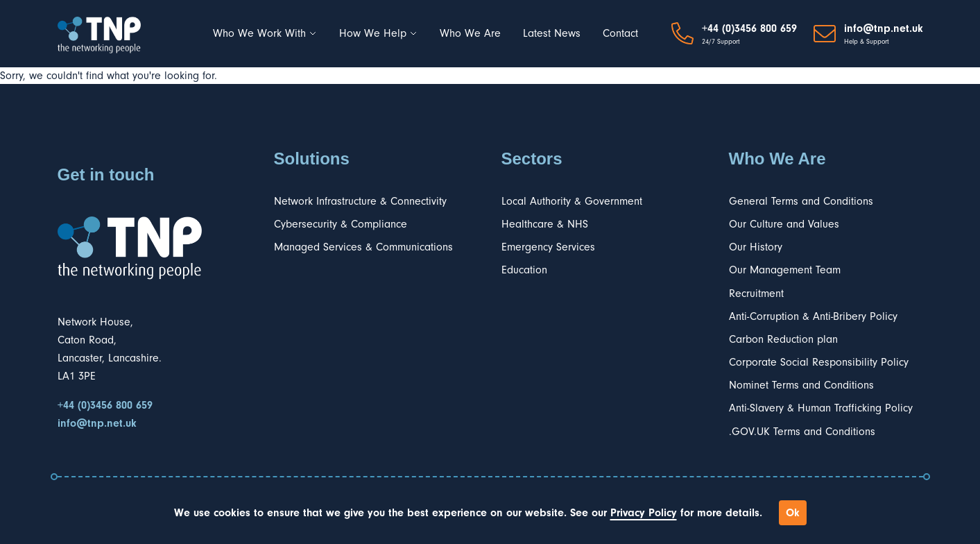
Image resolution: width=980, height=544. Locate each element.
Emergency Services (548, 247)
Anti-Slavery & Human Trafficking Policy (821, 408)
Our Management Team (785, 270)
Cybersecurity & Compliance (341, 224)
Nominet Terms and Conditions (801, 385)
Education (524, 270)
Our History (756, 247)
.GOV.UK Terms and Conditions (802, 432)
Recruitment (756, 294)
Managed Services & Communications (363, 247)
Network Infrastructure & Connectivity (360, 201)
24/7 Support (721, 42)
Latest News (552, 33)
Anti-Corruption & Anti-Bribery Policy (813, 316)
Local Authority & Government (572, 201)
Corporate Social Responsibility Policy (819, 362)
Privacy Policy (644, 513)
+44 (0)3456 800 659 (749, 28)
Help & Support (867, 42)
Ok (793, 513)
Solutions (312, 159)
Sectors (532, 159)
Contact (620, 33)
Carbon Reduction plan (783, 339)
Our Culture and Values (784, 224)
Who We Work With (265, 33)
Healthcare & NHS (545, 224)
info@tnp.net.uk (884, 28)
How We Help (378, 33)
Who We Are (470, 33)
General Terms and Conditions (801, 201)
